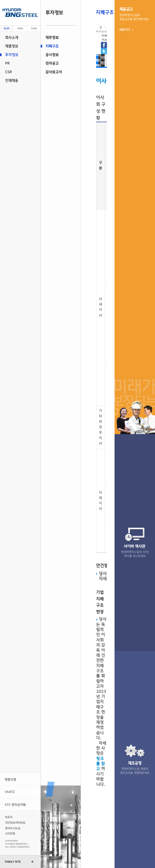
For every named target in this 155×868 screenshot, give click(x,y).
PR (20, 63)
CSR (20, 72)
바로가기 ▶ (126, 30)
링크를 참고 (101, 764)
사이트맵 (16, 834)
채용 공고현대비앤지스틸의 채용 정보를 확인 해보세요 (134, 14)
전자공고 (61, 63)
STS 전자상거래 (20, 804)
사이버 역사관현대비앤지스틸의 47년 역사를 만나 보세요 (135, 543)
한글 (7, 28)
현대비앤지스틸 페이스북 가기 (104, 45)
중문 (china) (34, 28)
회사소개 (20, 37)
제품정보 (20, 46)
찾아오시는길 (16, 828)
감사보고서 (61, 72)
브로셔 (16, 817)
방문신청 (20, 779)
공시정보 (61, 55)
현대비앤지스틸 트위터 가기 (104, 51)
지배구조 (61, 46)
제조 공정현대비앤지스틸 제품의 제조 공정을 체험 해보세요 (135, 759)
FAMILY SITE (13, 862)
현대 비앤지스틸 (20, 13)
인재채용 (20, 80)
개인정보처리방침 (16, 822)
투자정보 (20, 55)
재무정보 (61, 37)
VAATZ (20, 792)
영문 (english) (20, 28)
